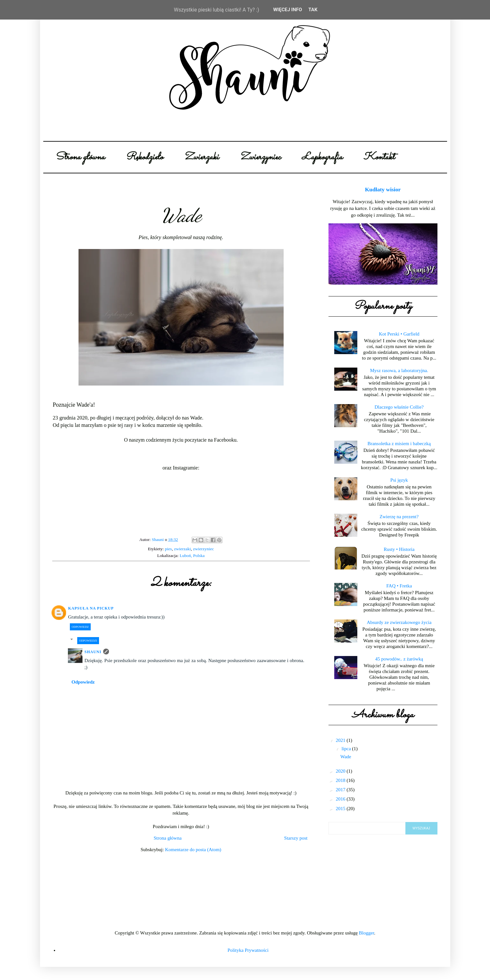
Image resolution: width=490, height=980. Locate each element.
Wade (346, 757)
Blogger (367, 933)
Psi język (399, 480)
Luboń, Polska (192, 556)
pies (168, 549)
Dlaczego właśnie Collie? (399, 407)
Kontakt (379, 157)
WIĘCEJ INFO (287, 10)
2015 (341, 809)
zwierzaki (182, 549)
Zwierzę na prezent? (399, 517)
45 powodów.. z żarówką (399, 659)
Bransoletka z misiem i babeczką (399, 444)
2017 (341, 790)
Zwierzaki (201, 157)
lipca (347, 749)
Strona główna (80, 157)
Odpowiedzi (88, 641)
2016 (341, 799)
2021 (341, 740)
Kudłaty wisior (383, 189)
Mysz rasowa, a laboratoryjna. (399, 370)
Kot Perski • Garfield (399, 334)
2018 (341, 780)
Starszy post (296, 838)
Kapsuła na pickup (91, 608)
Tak (313, 10)
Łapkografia (322, 157)
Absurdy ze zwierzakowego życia (399, 622)
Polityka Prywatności (248, 950)
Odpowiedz (80, 627)
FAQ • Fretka (399, 586)
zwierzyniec (203, 549)
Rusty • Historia (399, 549)
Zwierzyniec (260, 157)
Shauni (93, 652)
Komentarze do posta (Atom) (193, 850)
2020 (341, 771)
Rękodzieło (144, 157)
